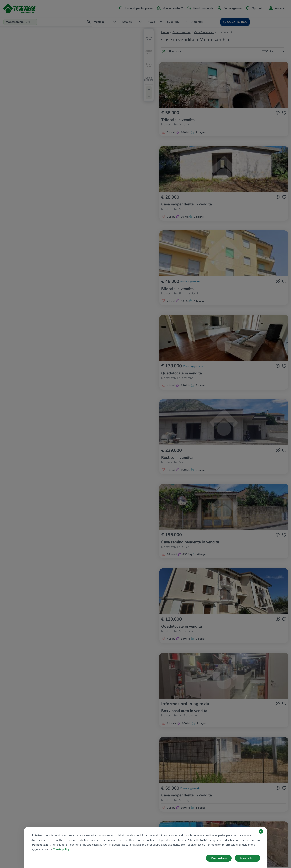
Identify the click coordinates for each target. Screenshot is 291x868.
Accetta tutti (248, 858)
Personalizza (219, 858)
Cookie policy (61, 849)
